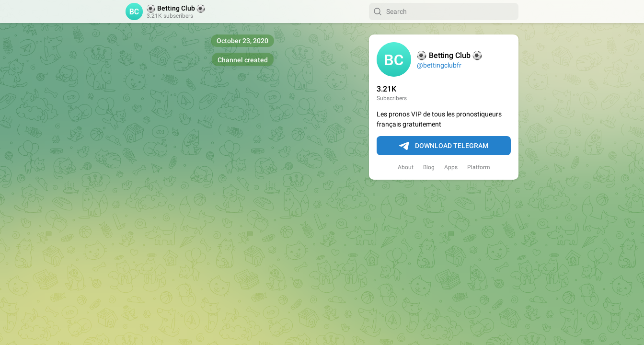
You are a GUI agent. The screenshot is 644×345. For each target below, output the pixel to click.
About (406, 167)
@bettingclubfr (439, 65)
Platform (479, 167)
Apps (451, 167)
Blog (429, 167)
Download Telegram (444, 146)
